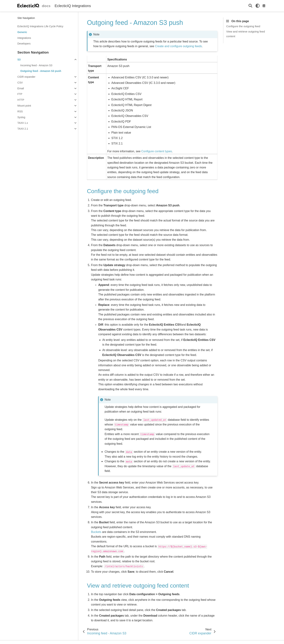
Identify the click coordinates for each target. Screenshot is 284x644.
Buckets (96, 532)
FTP (20, 94)
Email (21, 88)
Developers (24, 44)
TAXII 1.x (23, 123)
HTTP (21, 100)
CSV (20, 83)
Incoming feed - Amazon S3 (36, 65)
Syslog (21, 117)
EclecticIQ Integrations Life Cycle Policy (40, 26)
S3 (19, 60)
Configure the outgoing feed (243, 26)
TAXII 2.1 (23, 129)
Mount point (24, 106)
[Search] (250, 6)
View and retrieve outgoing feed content (246, 34)
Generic (22, 32)
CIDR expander (26, 77)
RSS (20, 111)
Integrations (24, 38)
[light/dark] (258, 6)
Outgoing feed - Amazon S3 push (41, 71)
